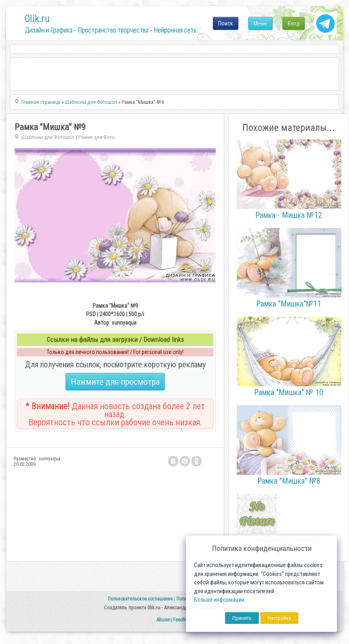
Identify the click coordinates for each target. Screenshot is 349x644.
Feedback (183, 620)
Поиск (226, 23)
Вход (294, 23)
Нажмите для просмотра (115, 382)
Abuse (163, 620)
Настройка (279, 618)
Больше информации (219, 600)
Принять (242, 618)
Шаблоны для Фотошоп (48, 137)
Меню (260, 23)
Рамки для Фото (97, 137)
